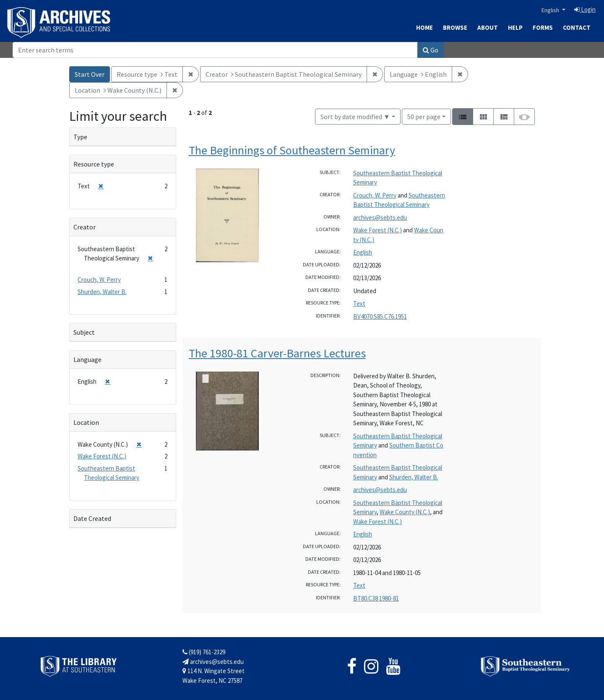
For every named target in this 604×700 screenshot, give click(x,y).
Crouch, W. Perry (375, 195)
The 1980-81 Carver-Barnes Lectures (277, 353)
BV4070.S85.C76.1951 (380, 316)
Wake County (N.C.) (405, 512)
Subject (84, 332)
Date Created (92, 518)
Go (431, 50)
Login (585, 9)
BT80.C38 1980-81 (376, 598)
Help (515, 27)
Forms (543, 27)
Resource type (94, 164)
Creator (85, 227)
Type (80, 137)
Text (359, 303)
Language (87, 359)
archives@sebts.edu (380, 217)
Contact (577, 27)
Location (86, 422)
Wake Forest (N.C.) (377, 230)
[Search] (215, 50)
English (551, 10)
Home (424, 27)
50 (424, 116)
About (488, 27)
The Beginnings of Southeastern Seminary (292, 150)
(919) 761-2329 (204, 652)
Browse (455, 27)
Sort (355, 117)
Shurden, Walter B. (414, 477)
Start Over (90, 74)
